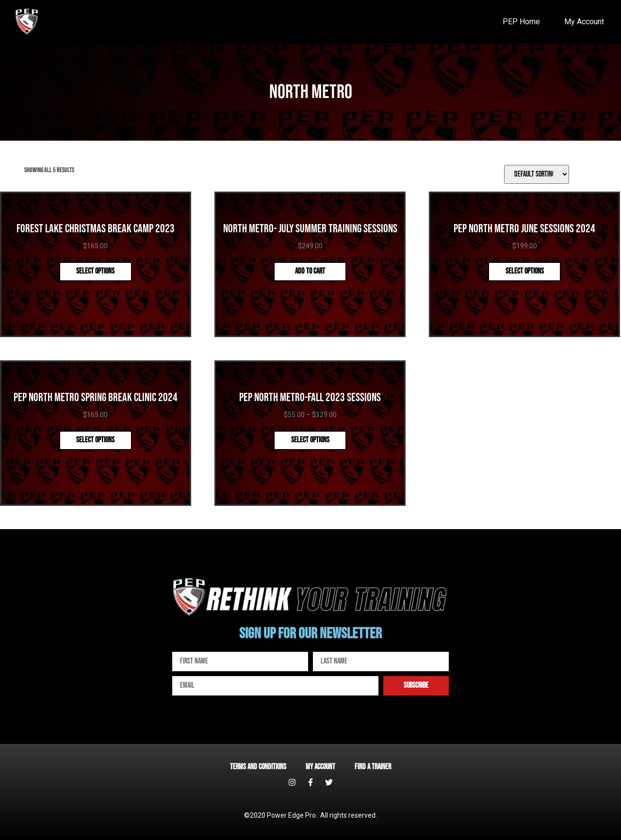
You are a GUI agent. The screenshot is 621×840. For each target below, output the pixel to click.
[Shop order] (537, 174)
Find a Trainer (373, 767)
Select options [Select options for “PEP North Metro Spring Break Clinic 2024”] (95, 440)
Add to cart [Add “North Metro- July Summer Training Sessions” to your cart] (310, 271)
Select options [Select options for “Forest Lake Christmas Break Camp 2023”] (95, 271)
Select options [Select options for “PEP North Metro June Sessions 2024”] (525, 271)
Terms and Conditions (258, 767)
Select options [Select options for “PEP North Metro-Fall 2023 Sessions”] (310, 440)
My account (320, 767)
